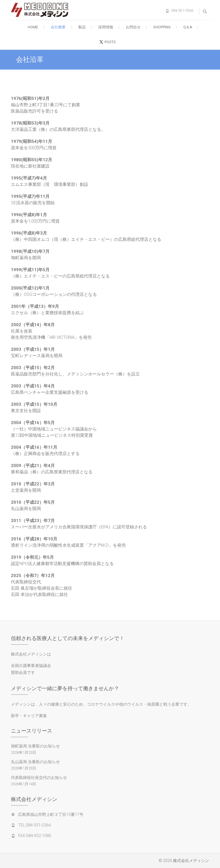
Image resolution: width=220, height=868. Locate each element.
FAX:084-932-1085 (35, 836)
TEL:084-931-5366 (35, 825)
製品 (82, 27)
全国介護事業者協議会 (31, 666)
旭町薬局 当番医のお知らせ (35, 746)
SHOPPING (162, 27)
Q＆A (188, 27)
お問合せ (133, 27)
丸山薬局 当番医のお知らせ (35, 762)
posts (110, 42)
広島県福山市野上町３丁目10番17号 (51, 814)
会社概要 (58, 27)
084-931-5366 (182, 10)
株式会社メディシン (191, 861)
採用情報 (106, 27)
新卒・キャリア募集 (29, 716)
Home (33, 27)
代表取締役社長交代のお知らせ (39, 778)
